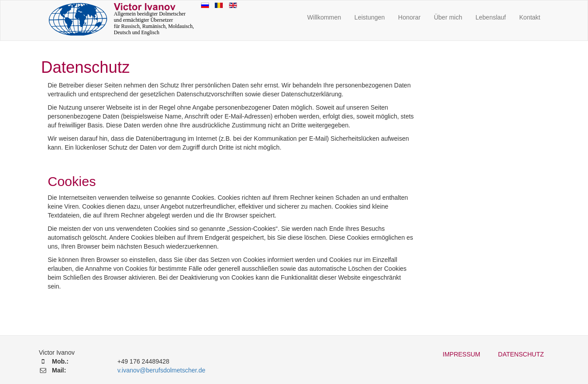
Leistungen (370, 17)
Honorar (409, 17)
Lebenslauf (491, 17)
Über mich (448, 17)
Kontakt (530, 17)
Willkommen (324, 17)
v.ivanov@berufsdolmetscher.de (161, 370)
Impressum (462, 354)
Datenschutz (521, 354)
